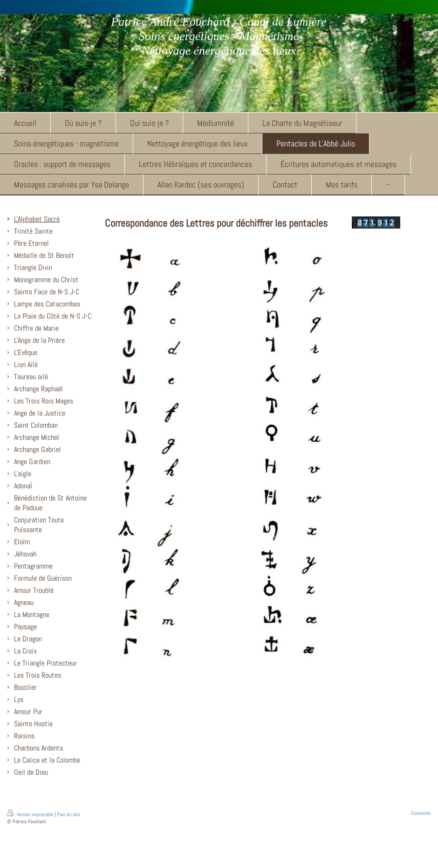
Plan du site (68, 814)
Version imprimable (31, 814)
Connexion (421, 813)
